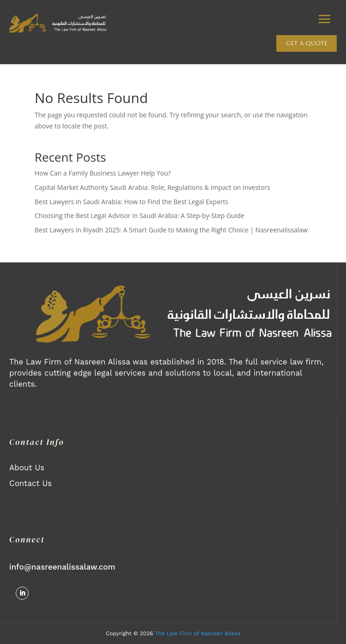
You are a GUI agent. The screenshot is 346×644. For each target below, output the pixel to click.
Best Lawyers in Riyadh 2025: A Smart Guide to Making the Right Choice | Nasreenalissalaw (171, 230)
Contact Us (30, 483)
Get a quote (307, 43)
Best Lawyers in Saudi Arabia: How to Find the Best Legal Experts (131, 202)
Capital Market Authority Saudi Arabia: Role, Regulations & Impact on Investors (152, 187)
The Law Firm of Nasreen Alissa (198, 633)
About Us (27, 468)
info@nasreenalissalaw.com (62, 567)
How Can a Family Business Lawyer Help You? (103, 173)
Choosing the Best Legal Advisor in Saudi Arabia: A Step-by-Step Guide (139, 216)
